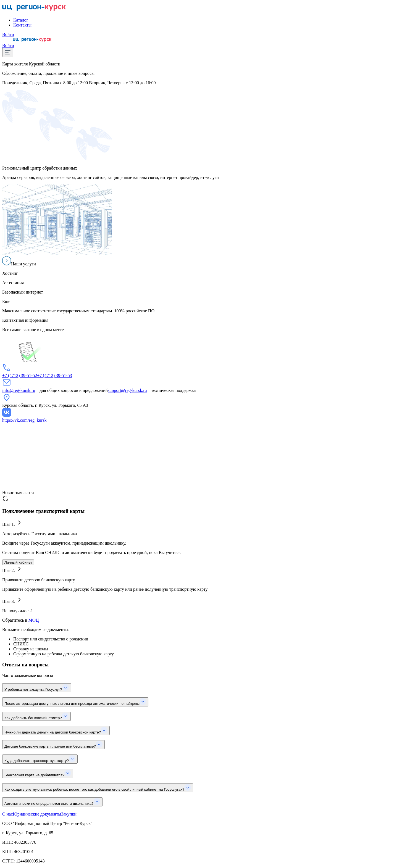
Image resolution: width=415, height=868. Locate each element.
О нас (7, 814)
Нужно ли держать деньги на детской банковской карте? (56, 731)
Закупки (69, 814)
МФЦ (33, 620)
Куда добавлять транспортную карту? (40, 759)
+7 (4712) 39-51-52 (20, 375)
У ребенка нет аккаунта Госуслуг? (37, 688)
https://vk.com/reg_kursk (24, 420)
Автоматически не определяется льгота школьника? (52, 802)
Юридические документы (37, 814)
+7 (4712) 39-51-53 (54, 375)
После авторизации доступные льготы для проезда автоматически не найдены (75, 702)
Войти (8, 34)
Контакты (22, 25)
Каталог (21, 20)
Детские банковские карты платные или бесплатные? (53, 745)
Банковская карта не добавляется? (38, 773)
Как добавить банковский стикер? (36, 716)
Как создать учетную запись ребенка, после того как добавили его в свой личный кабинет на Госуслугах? (98, 788)
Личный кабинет (18, 562)
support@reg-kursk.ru (127, 390)
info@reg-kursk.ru (19, 390)
